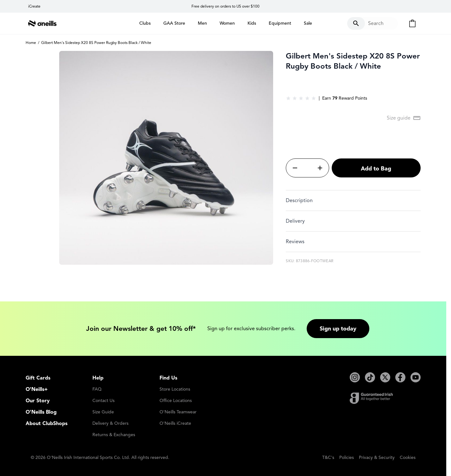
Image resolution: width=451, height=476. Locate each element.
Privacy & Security (377, 457)
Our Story (38, 401)
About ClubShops (47, 423)
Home (31, 43)
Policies (347, 457)
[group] (301, 98)
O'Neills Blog (41, 412)
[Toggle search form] (373, 23)
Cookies (408, 457)
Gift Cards (38, 378)
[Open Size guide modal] (404, 118)
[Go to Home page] (42, 23)
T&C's (328, 457)
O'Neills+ (37, 389)
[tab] (353, 200)
